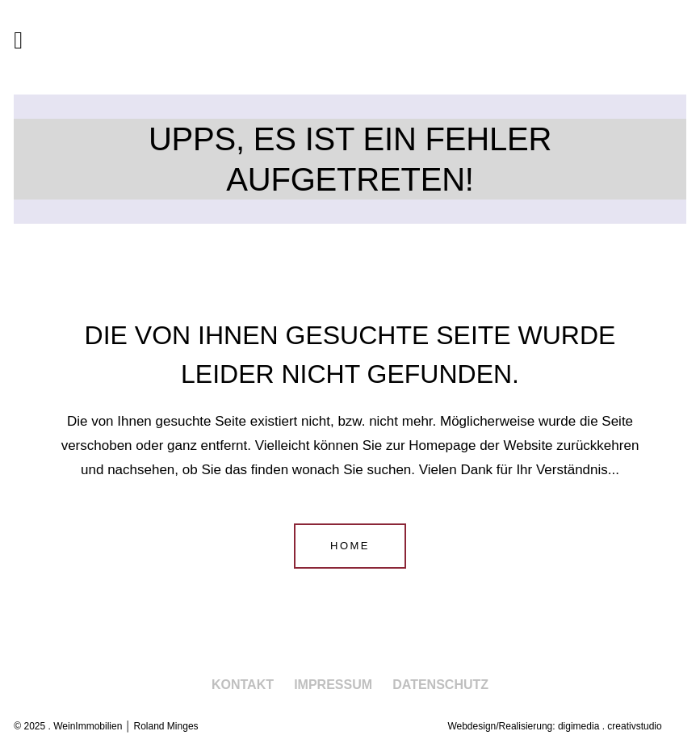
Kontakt (243, 685)
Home (350, 546)
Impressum (333, 685)
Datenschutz (440, 685)
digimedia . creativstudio (610, 726)
